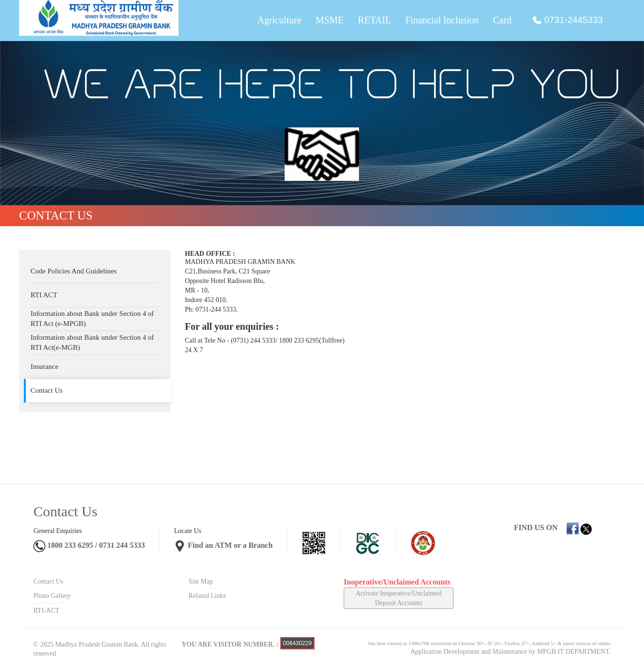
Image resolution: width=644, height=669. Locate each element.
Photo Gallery (52, 596)
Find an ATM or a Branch (230, 545)
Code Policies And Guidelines (74, 271)
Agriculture (279, 21)
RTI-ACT (46, 611)
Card (502, 21)
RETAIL (374, 21)
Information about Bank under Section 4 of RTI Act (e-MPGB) (92, 319)
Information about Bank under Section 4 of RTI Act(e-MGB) (92, 342)
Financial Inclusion (442, 21)
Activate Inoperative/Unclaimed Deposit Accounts (399, 598)
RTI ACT (44, 295)
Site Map (201, 581)
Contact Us (47, 390)
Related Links (207, 596)
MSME (329, 21)
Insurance (44, 366)
